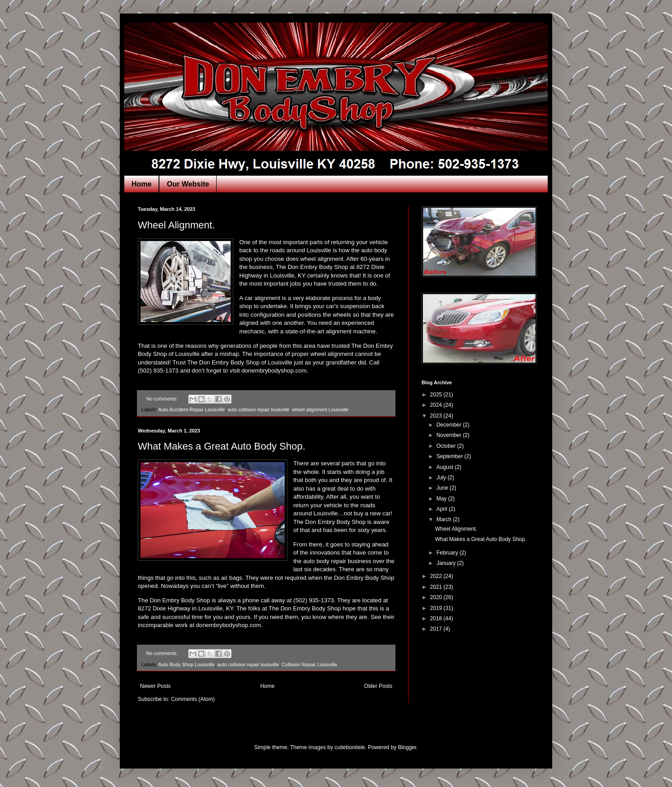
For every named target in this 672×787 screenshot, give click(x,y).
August (446, 467)
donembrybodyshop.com (274, 371)
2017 (437, 629)
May (442, 499)
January (447, 563)
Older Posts (378, 686)
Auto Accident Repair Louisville (191, 409)
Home (141, 184)
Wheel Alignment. (176, 225)
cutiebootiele (350, 747)
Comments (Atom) (193, 699)
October (447, 446)
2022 (437, 576)
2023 (437, 416)
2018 (437, 619)
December (450, 425)
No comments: (163, 399)
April (443, 509)
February (448, 553)
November (450, 435)
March (445, 519)
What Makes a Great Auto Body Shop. (222, 446)
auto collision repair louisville (258, 409)
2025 (437, 395)
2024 (437, 405)
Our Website (188, 184)
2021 (437, 587)
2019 (437, 608)
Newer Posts (155, 686)
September (450, 456)
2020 (437, 597)
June (443, 488)
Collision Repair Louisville (310, 664)
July (442, 478)
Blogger (407, 747)
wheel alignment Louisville (320, 409)
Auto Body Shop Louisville (186, 664)
